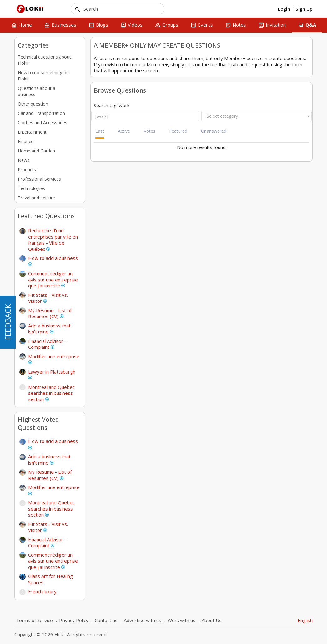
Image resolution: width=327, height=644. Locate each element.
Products (27, 170)
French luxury (42, 591)
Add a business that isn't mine (49, 329)
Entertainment (32, 132)
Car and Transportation (41, 113)
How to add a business (53, 260)
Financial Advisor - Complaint (47, 344)
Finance (26, 141)
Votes (150, 131)
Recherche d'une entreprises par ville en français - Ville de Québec (53, 240)
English (305, 620)
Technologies (31, 188)
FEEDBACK (8, 322)
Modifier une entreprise (54, 359)
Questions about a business (37, 91)
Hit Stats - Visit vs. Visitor (48, 298)
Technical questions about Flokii (44, 60)
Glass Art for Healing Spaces (50, 579)
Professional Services (39, 179)
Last (100, 131)
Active (124, 131)
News (24, 160)
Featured (178, 131)
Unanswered (214, 131)
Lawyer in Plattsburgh (52, 374)
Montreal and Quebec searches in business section (51, 393)
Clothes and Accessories (43, 123)
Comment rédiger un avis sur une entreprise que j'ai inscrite (53, 279)
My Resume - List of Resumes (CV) (50, 313)
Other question (33, 104)
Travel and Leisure (36, 198)
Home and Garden (36, 151)
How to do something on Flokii (43, 76)
